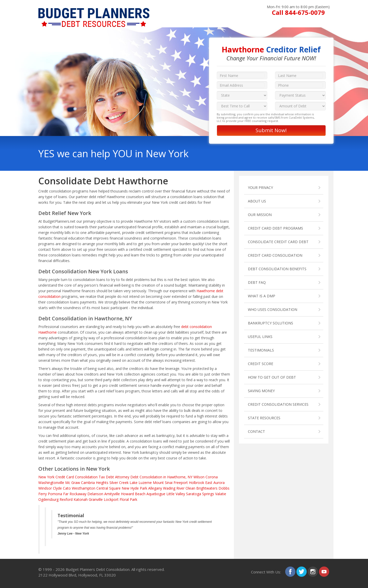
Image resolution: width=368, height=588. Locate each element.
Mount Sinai (163, 483)
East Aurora (215, 483)
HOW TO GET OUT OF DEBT (272, 377)
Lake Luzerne (141, 483)
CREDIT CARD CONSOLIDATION (275, 255)
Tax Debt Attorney (114, 477)
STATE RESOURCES (264, 418)
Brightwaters (207, 488)
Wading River (174, 488)
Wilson (199, 477)
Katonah (81, 499)
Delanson (95, 494)
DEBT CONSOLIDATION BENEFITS (277, 269)
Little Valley (176, 494)
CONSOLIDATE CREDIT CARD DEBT (278, 242)
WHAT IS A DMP (262, 296)
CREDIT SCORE (261, 364)
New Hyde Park (134, 488)
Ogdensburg (48, 499)
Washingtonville (51, 483)
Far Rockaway (75, 494)
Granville (96, 499)
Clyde (57, 488)
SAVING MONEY (261, 391)
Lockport (111, 499)
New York (46, 477)
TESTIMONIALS (261, 350)
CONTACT (256, 431)
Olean (190, 488)
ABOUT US (257, 201)
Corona (212, 477)
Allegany (155, 488)
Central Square (108, 488)
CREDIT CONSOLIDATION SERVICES (278, 404)
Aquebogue (156, 494)
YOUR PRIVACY (260, 188)
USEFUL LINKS (260, 337)
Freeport (181, 483)
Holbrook (197, 483)
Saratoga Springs (200, 494)
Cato (67, 488)
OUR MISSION (260, 215)
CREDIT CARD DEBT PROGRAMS (275, 228)
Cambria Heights (95, 483)
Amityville (112, 494)
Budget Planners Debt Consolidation (98, 569)
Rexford (66, 499)
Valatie (221, 494)
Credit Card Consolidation (77, 477)
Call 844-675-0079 (298, 12)
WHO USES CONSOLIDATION (273, 309)
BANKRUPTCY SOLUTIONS (271, 323)
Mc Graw (73, 483)
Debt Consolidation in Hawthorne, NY (161, 477)
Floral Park (128, 499)
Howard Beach (133, 494)
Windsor (45, 488)
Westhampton (84, 488)
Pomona (55, 494)
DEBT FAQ (257, 282)
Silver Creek (119, 483)
